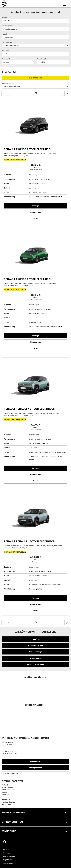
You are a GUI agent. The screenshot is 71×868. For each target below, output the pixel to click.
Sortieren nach (8, 83)
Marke (4, 18)
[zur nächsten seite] (67, 93)
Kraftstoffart (7, 42)
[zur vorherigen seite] (9, 93)
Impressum (8, 860)
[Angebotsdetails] (35, 124)
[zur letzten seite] (62, 93)
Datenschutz (8, 849)
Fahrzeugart (7, 26)
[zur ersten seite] (4, 93)
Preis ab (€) (6, 59)
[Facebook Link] (5, 842)
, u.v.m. (60, 197)
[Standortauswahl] (35, 773)
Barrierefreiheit (9, 856)
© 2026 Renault (9, 863)
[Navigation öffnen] (66, 4)
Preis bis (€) (42, 59)
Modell (4, 34)
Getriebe (5, 50)
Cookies (7, 853)
